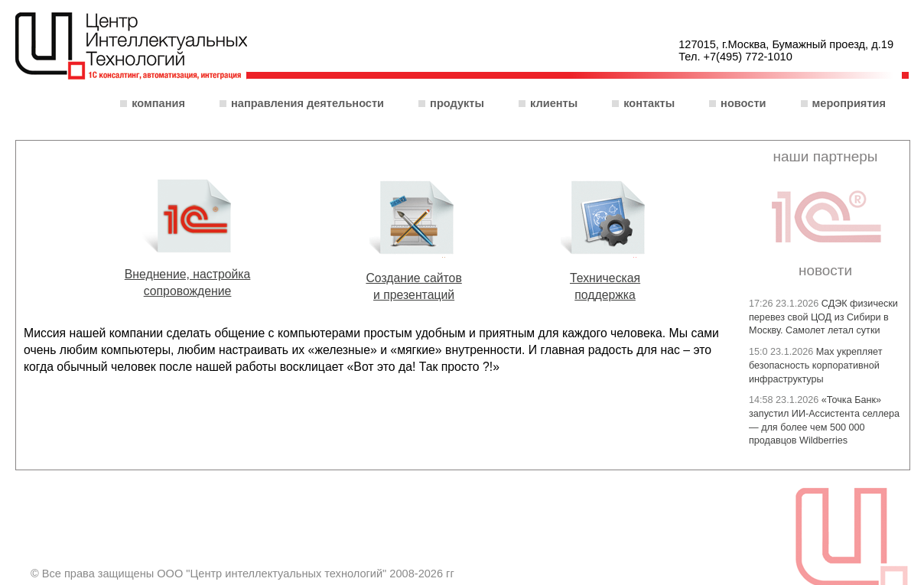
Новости (743, 103)
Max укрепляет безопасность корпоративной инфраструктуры (815, 365)
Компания (158, 103)
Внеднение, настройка (188, 274)
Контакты (649, 103)
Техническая (605, 278)
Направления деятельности (307, 103)
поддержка (605, 295)
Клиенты (554, 103)
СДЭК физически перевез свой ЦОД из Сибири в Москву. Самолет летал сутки (823, 317)
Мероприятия (849, 103)
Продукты (457, 103)
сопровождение (188, 291)
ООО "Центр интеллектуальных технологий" (131, 47)
